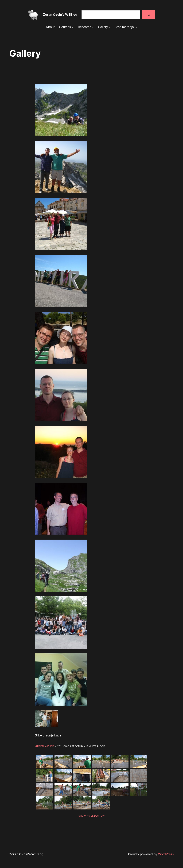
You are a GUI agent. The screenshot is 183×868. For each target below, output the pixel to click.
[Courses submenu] (73, 27)
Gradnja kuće (45, 746)
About (50, 27)
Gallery (103, 27)
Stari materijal (125, 27)
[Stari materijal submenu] (136, 27)
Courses (65, 27)
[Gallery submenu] (110, 27)
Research (85, 27)
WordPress (166, 854)
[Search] (149, 15)
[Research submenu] (93, 27)
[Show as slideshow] (91, 816)
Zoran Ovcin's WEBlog (60, 15)
